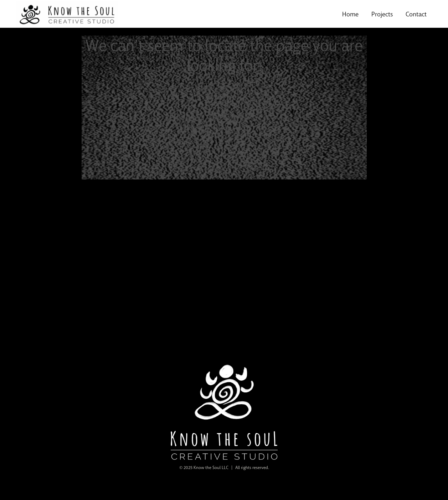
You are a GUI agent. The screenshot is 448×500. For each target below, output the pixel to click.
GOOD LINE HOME (224, 90)
